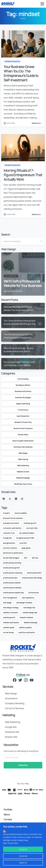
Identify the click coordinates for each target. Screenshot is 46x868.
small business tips (10, 578)
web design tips (29, 608)
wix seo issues (8, 632)
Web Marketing (23, 465)
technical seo (34, 593)
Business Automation (23, 391)
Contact (8, 819)
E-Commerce (23, 410)
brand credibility (21, 513)
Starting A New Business (23, 447)
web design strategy (11, 608)
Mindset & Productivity (23, 422)
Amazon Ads (11, 737)
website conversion (10, 612)
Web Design (23, 453)
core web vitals (32, 528)
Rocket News (23, 435)
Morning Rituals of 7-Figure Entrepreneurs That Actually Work (23, 175)
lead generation (9, 543)
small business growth (11, 568)
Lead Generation (23, 416)
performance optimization (13, 553)
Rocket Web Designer (11, 558)
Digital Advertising (23, 404)
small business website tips (13, 593)
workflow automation (27, 632)
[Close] (43, 825)
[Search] (20, 241)
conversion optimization (12, 528)
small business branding (12, 563)
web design (7, 603)
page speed (26, 548)
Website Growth (23, 472)
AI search (7, 513)
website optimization (11, 622)
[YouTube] (32, 680)
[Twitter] (20, 680)
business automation (11, 523)
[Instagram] (26, 680)
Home (23, 18)
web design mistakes (24, 603)
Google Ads (7, 538)
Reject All (23, 863)
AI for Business (23, 379)
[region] (23, 845)
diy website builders (27, 533)
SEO (26, 558)
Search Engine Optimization (23, 441)
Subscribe (23, 765)
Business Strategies (23, 397)
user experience (28, 598)
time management (10, 598)
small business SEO (34, 573)
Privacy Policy (13, 843)
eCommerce (11, 698)
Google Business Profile (25, 538)
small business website (12, 583)
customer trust (9, 533)
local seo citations (10, 548)
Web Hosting (23, 459)
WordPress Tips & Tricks (23, 484)
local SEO (23, 543)
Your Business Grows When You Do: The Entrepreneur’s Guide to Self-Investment (21, 73)
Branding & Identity (23, 385)
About (7, 814)
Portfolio (8, 810)
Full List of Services (14, 708)
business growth (30, 523)
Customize (23, 856)
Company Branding (15, 703)
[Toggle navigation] (42, 4)
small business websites (12, 588)
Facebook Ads (12, 732)
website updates (25, 627)
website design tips (30, 612)
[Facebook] (15, 680)
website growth (9, 617)
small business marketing (13, 573)
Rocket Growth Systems (23, 428)
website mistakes (26, 617)
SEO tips (35, 558)
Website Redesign (23, 478)
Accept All (23, 849)
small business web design (32, 578)
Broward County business (13, 518)
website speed (9, 627)
